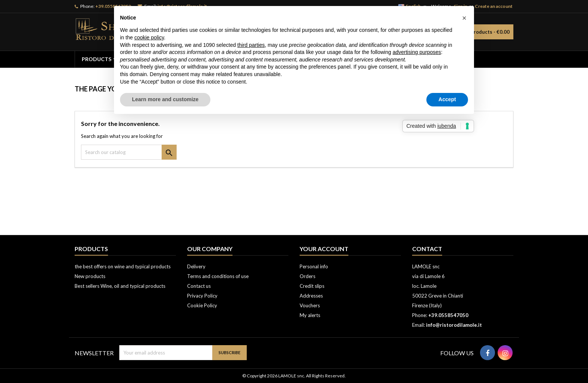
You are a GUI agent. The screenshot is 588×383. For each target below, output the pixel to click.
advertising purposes (417, 52)
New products (90, 276)
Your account (324, 249)
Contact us (199, 286)
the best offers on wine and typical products (123, 266)
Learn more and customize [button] (165, 99)
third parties (251, 45)
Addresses (311, 296)
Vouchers (310, 305)
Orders (307, 276)
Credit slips (312, 286)
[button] (464, 18)
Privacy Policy (202, 296)
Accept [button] (447, 99)
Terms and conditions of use (218, 276)
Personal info (314, 266)
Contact (427, 249)
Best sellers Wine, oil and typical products (120, 286)
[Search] (129, 152)
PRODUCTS (97, 59)
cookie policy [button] (149, 37)
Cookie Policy (202, 305)
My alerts (310, 315)
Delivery (196, 266)
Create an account (494, 6)
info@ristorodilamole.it (454, 325)
